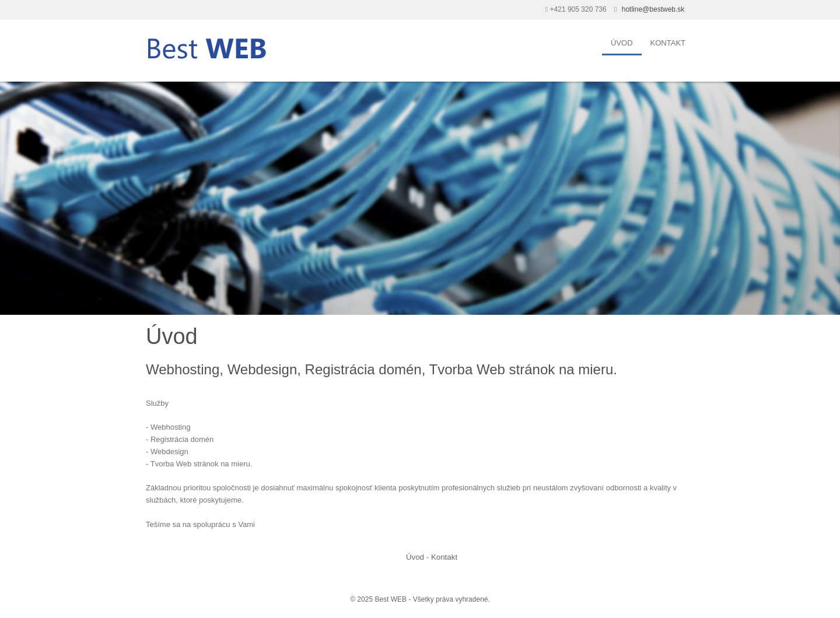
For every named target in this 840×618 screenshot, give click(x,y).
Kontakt (668, 43)
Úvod (622, 43)
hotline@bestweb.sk (653, 9)
